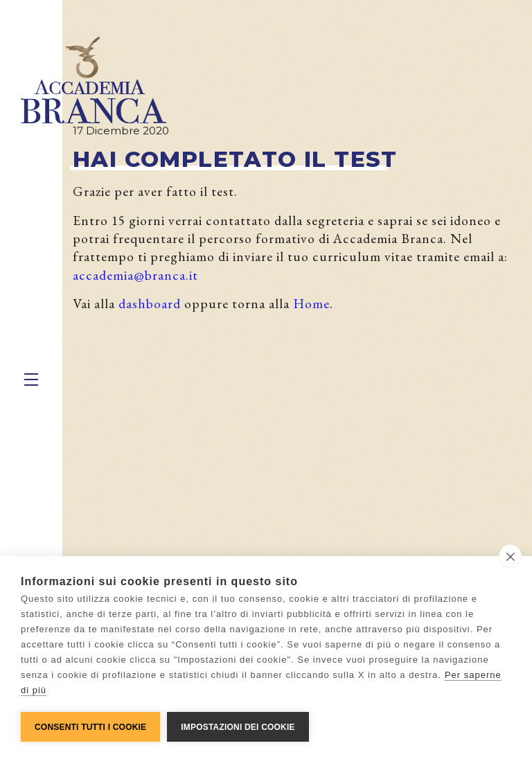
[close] (510, 556)
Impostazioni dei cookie (238, 727)
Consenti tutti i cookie (90, 727)
